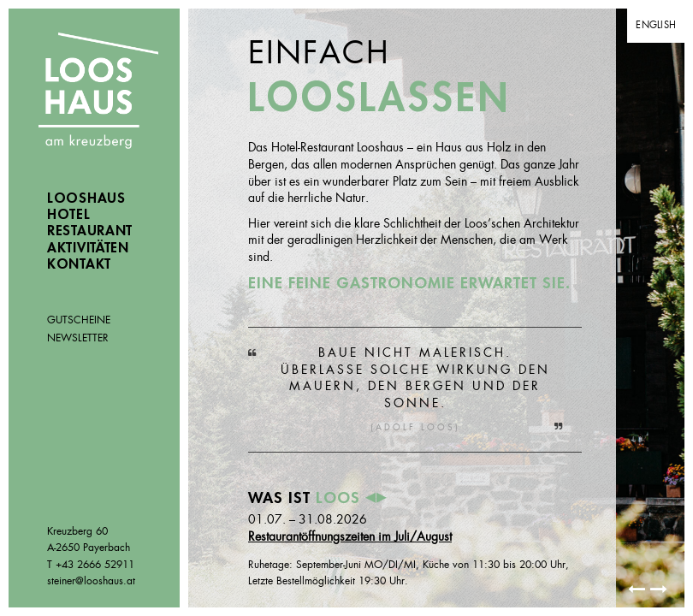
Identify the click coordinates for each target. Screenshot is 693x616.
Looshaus (98, 92)
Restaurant (90, 231)
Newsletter (78, 338)
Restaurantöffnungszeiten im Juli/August (350, 536)
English (656, 25)
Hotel (69, 215)
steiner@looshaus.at (91, 581)
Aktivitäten (88, 248)
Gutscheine (79, 320)
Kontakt (79, 264)
